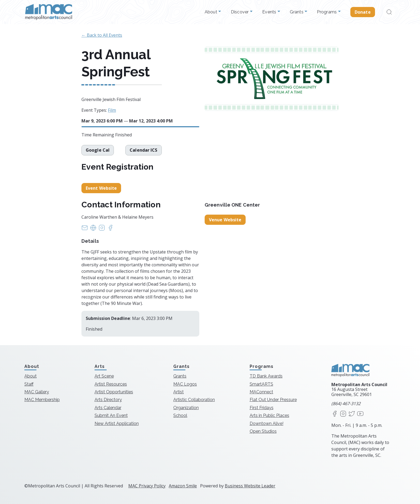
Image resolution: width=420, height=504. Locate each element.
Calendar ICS (144, 150)
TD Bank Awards (266, 376)
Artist (179, 392)
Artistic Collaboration (194, 400)
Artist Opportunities (114, 392)
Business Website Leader (250, 486)
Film (112, 110)
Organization (186, 408)
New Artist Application (117, 423)
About (212, 12)
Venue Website (225, 220)
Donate (363, 12)
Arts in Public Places (269, 415)
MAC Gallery (37, 392)
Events (270, 12)
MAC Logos (185, 384)
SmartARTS (261, 384)
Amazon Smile (183, 486)
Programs (327, 12)
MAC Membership (42, 400)
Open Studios (263, 431)
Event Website (101, 188)
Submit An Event (111, 415)
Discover (240, 12)
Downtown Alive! (267, 423)
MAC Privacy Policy (147, 486)
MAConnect (261, 392)
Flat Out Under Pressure (273, 400)
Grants (297, 12)
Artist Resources (111, 384)
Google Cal (98, 150)
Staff (29, 384)
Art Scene (104, 376)
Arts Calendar (108, 408)
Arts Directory (108, 400)
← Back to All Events (102, 35)
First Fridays (262, 408)
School (180, 415)
